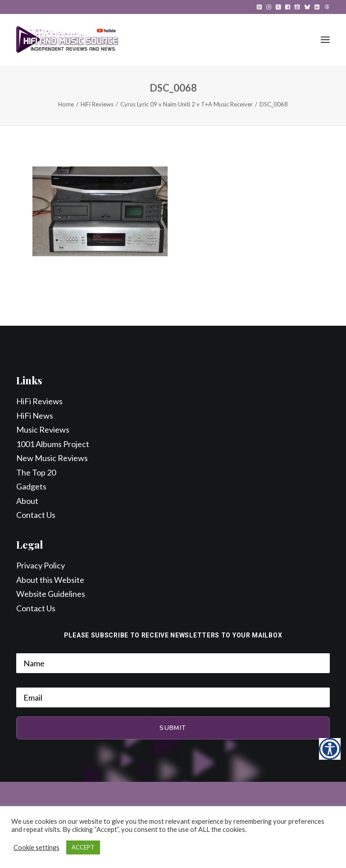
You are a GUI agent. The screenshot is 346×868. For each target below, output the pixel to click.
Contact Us (36, 515)
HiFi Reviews (97, 104)
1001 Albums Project (53, 444)
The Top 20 (36, 472)
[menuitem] (259, 7)
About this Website (50, 580)
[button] (259, 7)
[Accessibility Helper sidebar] (330, 749)
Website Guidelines (51, 594)
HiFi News (35, 416)
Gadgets (31, 486)
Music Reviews (43, 429)
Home (66, 104)
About (27, 501)
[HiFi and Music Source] (67, 40)
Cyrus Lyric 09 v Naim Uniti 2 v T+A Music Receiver (187, 104)
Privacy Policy (41, 565)
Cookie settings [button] (36, 847)
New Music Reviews (52, 458)
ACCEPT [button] (83, 847)
